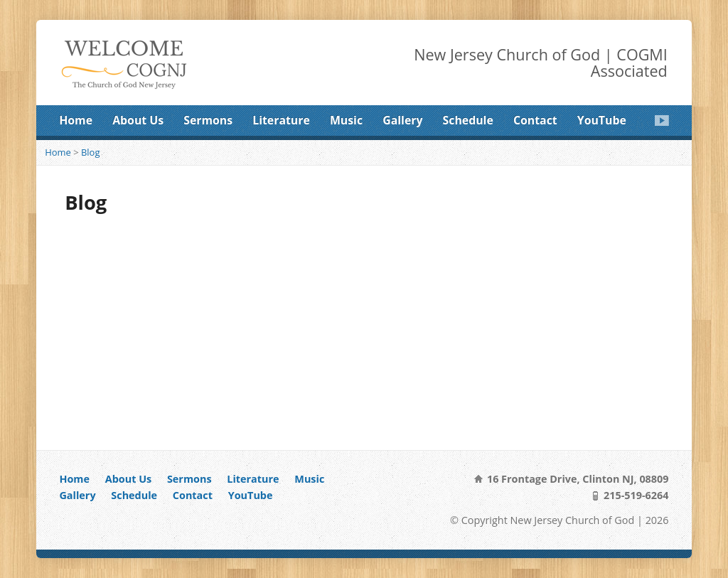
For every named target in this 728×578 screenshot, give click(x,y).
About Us (138, 120)
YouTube (602, 120)
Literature (281, 120)
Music (346, 120)
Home (76, 120)
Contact (535, 120)
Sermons (208, 120)
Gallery (402, 120)
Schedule (468, 120)
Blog (90, 152)
